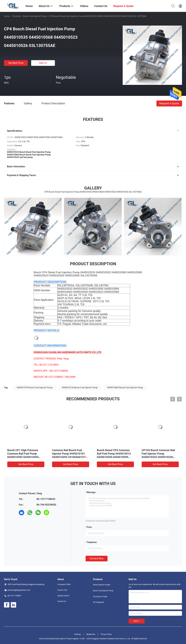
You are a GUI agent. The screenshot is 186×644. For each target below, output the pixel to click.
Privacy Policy (106, 634)
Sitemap (78, 634)
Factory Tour (62, 590)
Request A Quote (169, 103)
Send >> (137, 621)
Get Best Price (16, 63)
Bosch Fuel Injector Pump (35, 16)
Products (17, 16)
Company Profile (64, 584)
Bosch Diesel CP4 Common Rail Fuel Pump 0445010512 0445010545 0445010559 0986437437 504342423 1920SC (114, 457)
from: (89, 527)
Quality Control (63, 596)
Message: (91, 492)
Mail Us (43, 63)
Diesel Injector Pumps (102, 585)
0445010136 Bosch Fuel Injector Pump (80, 388)
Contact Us (62, 601)
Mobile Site (91, 634)
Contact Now (97, 558)
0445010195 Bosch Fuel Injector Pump (35, 388)
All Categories (98, 602)
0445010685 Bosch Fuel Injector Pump (125, 388)
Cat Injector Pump (100, 597)
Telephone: (92, 542)
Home (7, 16)
